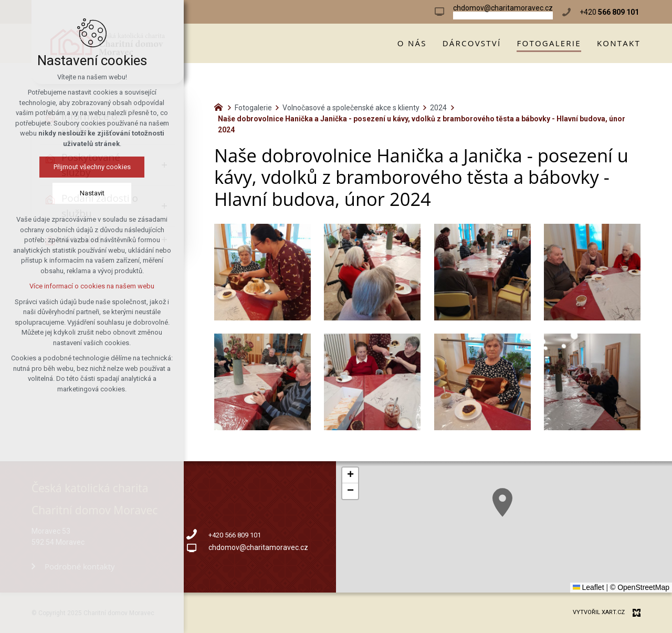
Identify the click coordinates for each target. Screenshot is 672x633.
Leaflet (589, 587)
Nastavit (92, 193)
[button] (502, 502)
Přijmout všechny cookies (92, 167)
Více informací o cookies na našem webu (92, 286)
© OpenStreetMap (640, 587)
